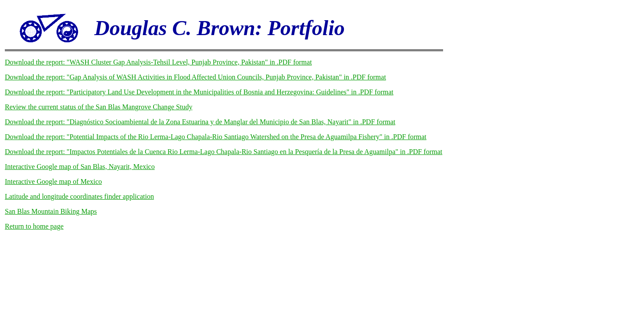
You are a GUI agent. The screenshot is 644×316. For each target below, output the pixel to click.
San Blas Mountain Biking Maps (51, 211)
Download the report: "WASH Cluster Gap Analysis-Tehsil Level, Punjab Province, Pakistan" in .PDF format (158, 62)
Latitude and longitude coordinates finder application (79, 196)
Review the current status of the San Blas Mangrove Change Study (98, 107)
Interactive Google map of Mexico (53, 181)
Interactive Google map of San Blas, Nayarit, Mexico (80, 167)
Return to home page (34, 226)
